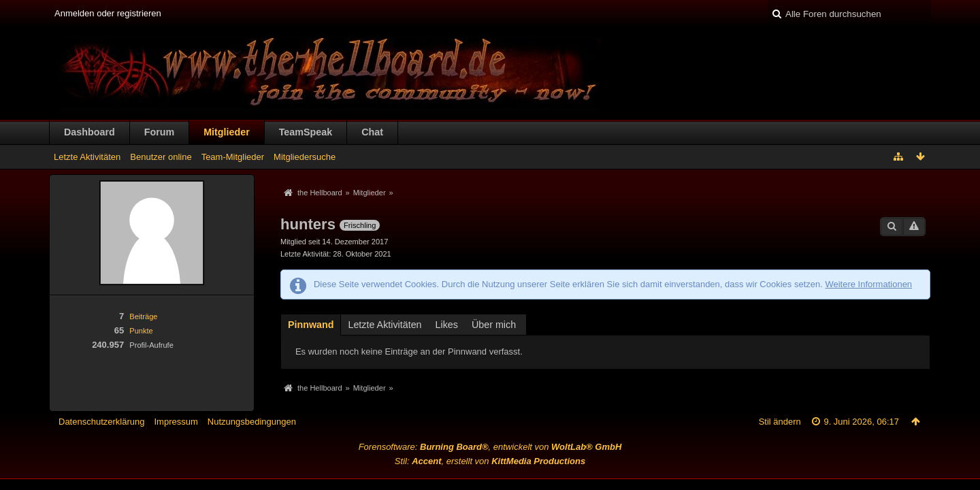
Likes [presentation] (447, 325)
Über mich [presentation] (494, 325)
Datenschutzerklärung (101, 422)
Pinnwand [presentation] (311, 325)
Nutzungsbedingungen (252, 422)
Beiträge (143, 316)
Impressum (176, 422)
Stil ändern (780, 422)
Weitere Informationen (868, 284)
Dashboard (89, 132)
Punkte (141, 331)
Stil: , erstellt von (490, 461)
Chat (372, 132)
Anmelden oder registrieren (108, 13)
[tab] (311, 324)
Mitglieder (227, 132)
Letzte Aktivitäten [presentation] (385, 325)
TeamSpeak (306, 132)
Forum (159, 132)
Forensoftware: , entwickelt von (490, 447)
